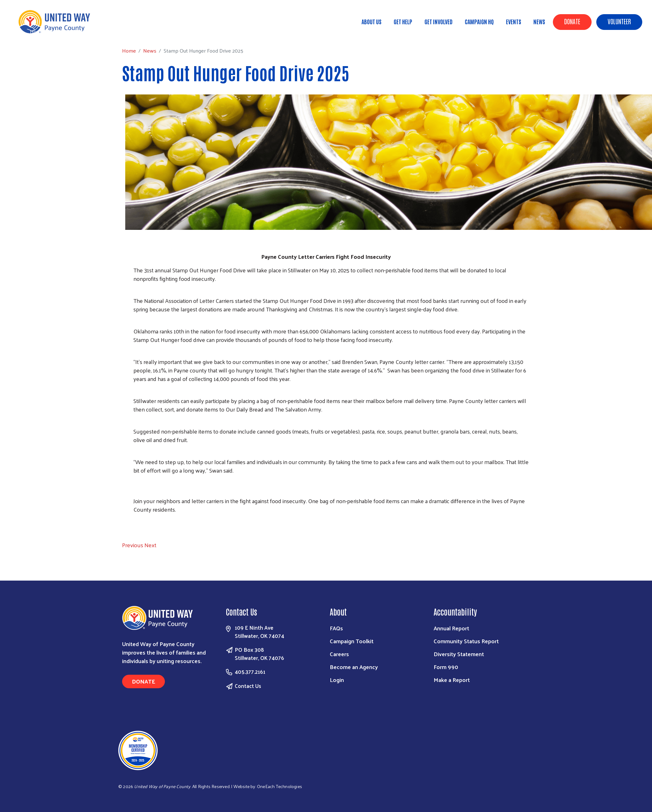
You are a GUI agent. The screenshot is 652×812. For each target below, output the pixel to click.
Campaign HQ (479, 21)
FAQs (336, 628)
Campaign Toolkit (352, 641)
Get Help (403, 21)
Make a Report (452, 680)
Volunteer (619, 21)
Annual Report (451, 628)
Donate (572, 21)
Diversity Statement (459, 654)
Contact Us (248, 686)
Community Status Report (466, 641)
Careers (339, 654)
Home (37, 31)
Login (337, 680)
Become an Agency (354, 667)
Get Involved (438, 21)
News (539, 21)
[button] (133, 545)
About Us (371, 21)
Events (514, 21)
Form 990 (446, 667)
